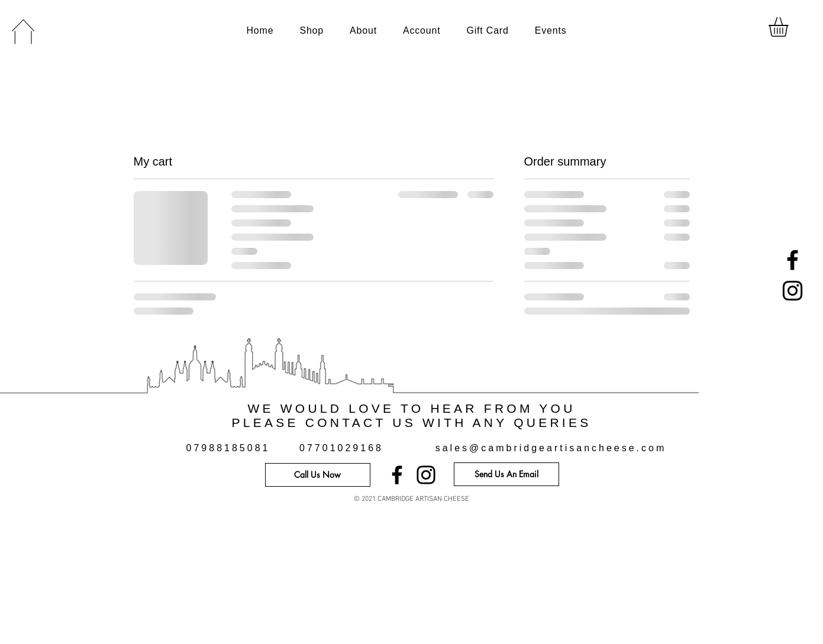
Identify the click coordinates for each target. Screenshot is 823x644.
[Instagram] (793, 291)
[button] (790, 27)
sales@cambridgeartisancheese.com (551, 448)
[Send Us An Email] (506, 474)
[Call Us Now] (318, 475)
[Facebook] (793, 260)
